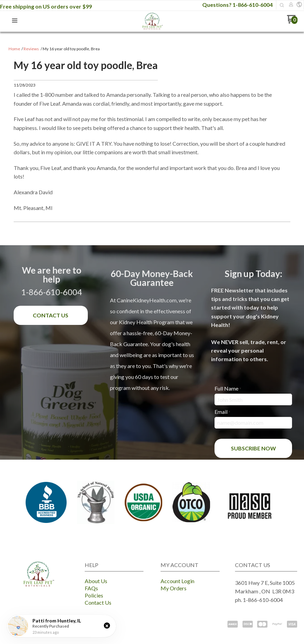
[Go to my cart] (292, 22)
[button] (282, 5)
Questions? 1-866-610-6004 (237, 5)
